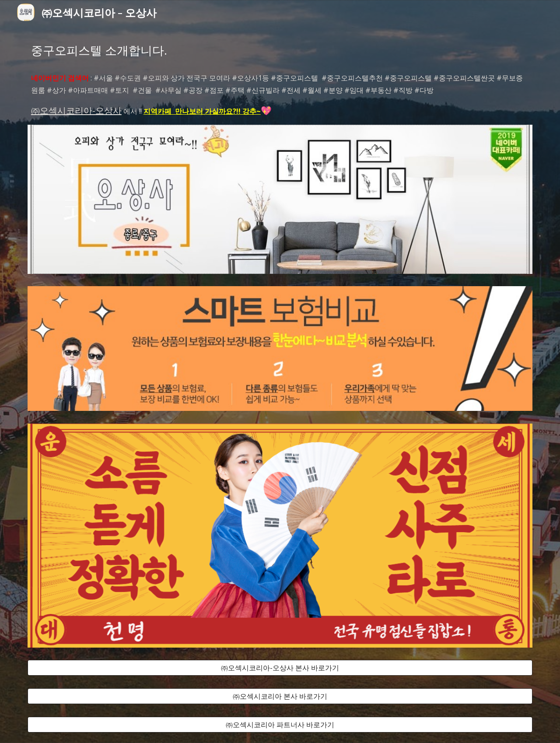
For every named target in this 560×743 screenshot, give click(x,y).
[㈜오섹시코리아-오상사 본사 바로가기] (280, 668)
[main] (280, 50)
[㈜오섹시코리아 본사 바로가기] (280, 696)
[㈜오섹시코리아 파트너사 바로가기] (280, 725)
